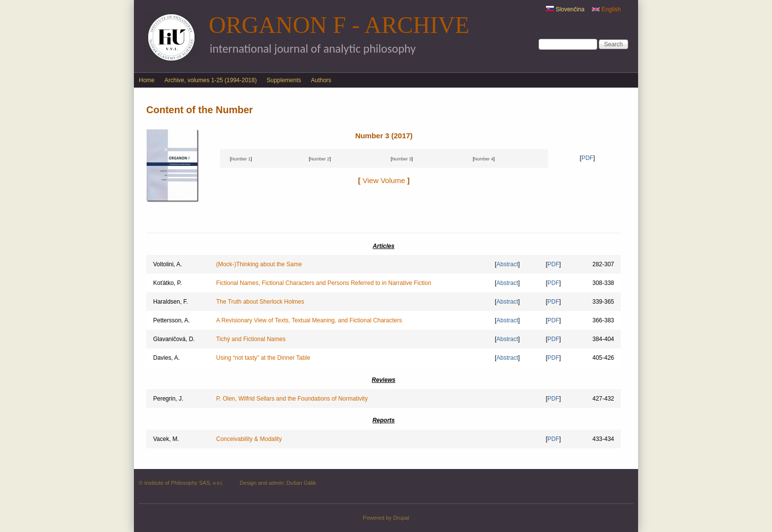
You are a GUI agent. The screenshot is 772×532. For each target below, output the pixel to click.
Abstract (507, 264)
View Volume (384, 180)
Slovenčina (565, 9)
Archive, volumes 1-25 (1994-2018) (210, 80)
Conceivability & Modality (249, 439)
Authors (321, 80)
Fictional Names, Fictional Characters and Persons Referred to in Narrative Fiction (324, 283)
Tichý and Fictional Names (251, 339)
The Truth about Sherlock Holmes (260, 302)
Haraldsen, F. (171, 302)
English (606, 9)
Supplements (284, 80)
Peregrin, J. (168, 399)
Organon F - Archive (339, 25)
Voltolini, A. (168, 264)
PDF (587, 158)
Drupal (401, 518)
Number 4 (484, 159)
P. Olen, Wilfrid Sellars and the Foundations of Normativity (292, 399)
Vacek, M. (166, 439)
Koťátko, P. (167, 283)
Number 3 (402, 159)
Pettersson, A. (172, 320)
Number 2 (320, 159)
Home (147, 80)
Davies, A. (166, 358)
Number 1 (241, 159)
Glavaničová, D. (174, 339)
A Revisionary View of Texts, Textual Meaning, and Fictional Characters (309, 320)
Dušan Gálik (301, 483)
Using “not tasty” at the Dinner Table (263, 358)
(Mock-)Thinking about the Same (259, 264)
